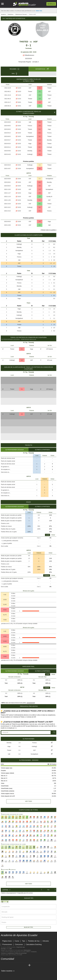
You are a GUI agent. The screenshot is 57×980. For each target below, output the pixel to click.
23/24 (19, 122)
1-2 (40, 189)
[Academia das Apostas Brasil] (10, 965)
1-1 (40, 165)
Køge (49, 129)
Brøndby (49, 140)
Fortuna (30, 126)
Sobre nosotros (7, 971)
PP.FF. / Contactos (32, 952)
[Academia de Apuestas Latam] (22, 965)
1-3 (40, 102)
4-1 (40, 154)
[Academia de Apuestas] (18, 965)
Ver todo (28, 801)
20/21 (19, 102)
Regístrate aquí (21, 947)
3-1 (40, 136)
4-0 (40, 186)
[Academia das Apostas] (6, 965)
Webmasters (27, 950)
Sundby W (49, 197)
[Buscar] (54, 732)
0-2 (40, 133)
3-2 (40, 207)
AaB (30, 122)
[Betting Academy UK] (26, 965)
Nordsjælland (30, 136)
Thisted (24, 42)
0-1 (40, 106)
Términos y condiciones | (8, 953)
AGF (35, 42)
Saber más (39, 11)
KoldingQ (49, 147)
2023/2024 (28, 59)
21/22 (19, 95)
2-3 (40, 95)
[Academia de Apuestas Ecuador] (3, 965)
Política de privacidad (21, 953)
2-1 (40, 92)
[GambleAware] (6, 974)
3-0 (40, 126)
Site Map (3, 949)
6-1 (40, 88)
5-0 (19, 747)
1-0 (40, 99)
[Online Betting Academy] (14, 965)
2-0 (40, 144)
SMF (10, 949)
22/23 (19, 88)
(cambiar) (30, 893)
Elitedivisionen (28, 55)
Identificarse (51, 4)
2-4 (40, 222)
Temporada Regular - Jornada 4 (28, 62)
